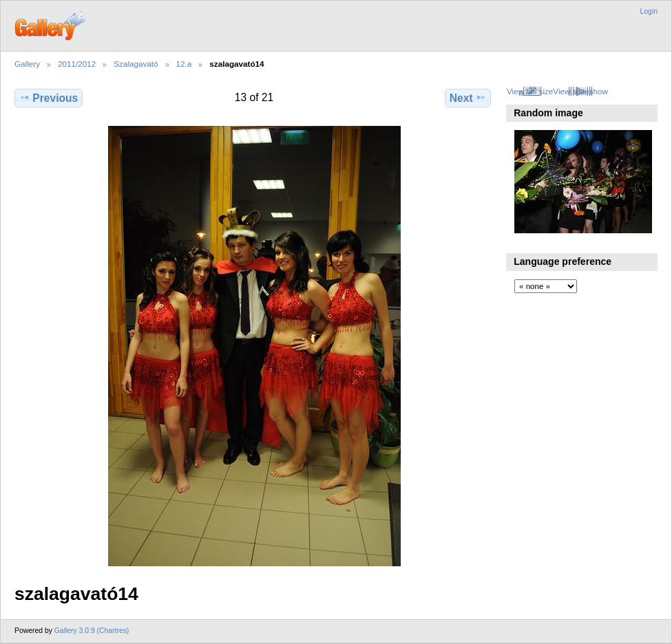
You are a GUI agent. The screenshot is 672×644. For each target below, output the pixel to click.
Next (468, 98)
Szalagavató (136, 64)
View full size (530, 91)
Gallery (27, 64)
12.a (184, 64)
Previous (49, 98)
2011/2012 (77, 64)
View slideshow (580, 91)
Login (649, 11)
